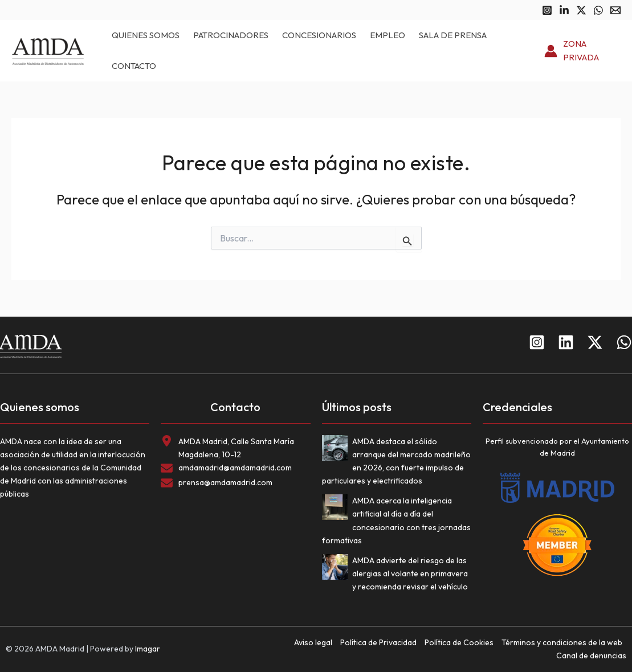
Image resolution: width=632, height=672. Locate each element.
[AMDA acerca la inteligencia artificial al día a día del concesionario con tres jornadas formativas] (337, 509)
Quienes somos (146, 35)
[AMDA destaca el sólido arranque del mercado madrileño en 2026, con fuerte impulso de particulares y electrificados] (337, 450)
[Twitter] (581, 10)
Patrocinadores (231, 35)
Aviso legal (313, 642)
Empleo (388, 35)
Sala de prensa (453, 35)
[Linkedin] (564, 10)
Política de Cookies (459, 642)
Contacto (134, 66)
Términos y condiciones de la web (562, 642)
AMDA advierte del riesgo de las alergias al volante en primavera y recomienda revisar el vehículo (410, 573)
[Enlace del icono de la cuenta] (582, 51)
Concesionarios (319, 35)
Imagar (148, 649)
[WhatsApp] (598, 10)
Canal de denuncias (591, 655)
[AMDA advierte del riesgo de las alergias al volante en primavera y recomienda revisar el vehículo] (337, 569)
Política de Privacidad (378, 642)
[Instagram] (547, 10)
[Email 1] (615, 10)
